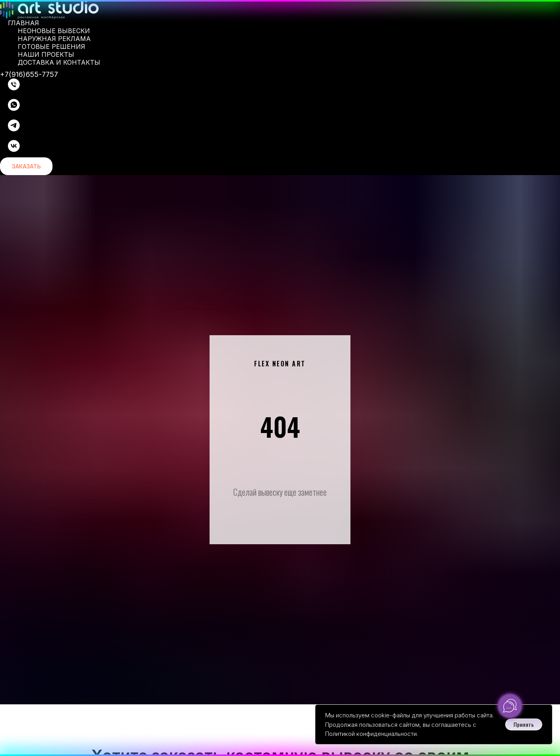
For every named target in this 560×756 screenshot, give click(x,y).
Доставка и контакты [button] (59, 62)
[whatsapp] (14, 109)
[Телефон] (14, 88)
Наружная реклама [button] (54, 39)
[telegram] (14, 129)
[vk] (14, 150)
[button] (26, 166)
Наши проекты (46, 54)
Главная (23, 23)
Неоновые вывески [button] (54, 31)
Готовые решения (52, 47)
